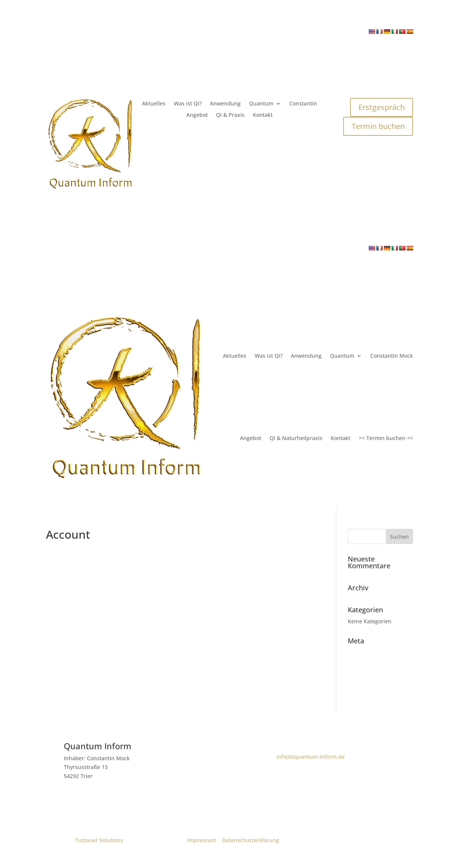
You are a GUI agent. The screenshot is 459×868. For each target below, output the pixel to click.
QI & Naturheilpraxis (296, 438)
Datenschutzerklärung (251, 840)
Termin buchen (378, 126)
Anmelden (361, 652)
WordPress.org (367, 687)
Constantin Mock (392, 356)
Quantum (261, 104)
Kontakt (263, 115)
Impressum (202, 840)
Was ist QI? (188, 104)
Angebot (197, 115)
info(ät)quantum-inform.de (311, 757)
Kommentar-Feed (371, 676)
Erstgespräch (382, 107)
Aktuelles (154, 104)
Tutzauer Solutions (99, 840)
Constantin (303, 104)
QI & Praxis (230, 115)
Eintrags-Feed (366, 664)
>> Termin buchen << (386, 438)
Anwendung (225, 104)
